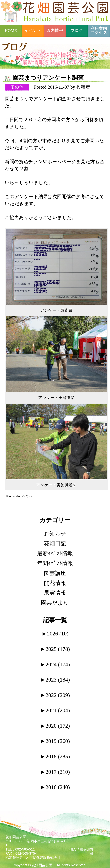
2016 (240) (55, 787)
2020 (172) (55, 726)
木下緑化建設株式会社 (43, 858)
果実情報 (55, 593)
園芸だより (55, 603)
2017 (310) (55, 772)
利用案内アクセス (99, 31)
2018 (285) (55, 756)
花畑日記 (55, 543)
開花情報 (55, 583)
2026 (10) (55, 634)
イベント (33, 31)
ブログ (77, 31)
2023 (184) (55, 680)
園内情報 (55, 31)
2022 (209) (55, 695)
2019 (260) (55, 741)
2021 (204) (55, 710)
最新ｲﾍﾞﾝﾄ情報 (55, 553)
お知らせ (55, 534)
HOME (11, 31)
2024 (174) (55, 664)
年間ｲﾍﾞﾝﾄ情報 (55, 563)
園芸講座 (55, 573)
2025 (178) (55, 649)
